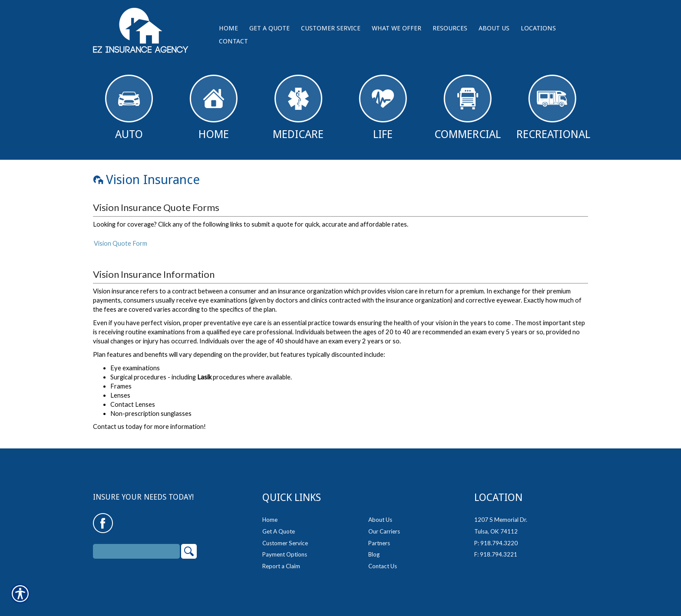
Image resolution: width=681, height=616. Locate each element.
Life (383, 108)
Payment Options (285, 549)
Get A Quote (279, 526)
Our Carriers (384, 526)
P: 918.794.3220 (496, 537)
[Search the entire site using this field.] (136, 546)
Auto (129, 108)
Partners (379, 537)
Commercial (468, 108)
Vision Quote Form (121, 243)
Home (213, 108)
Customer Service (285, 537)
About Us (380, 514)
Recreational (553, 108)
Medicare (298, 108)
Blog (374, 549)
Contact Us (383, 560)
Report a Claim (281, 560)
